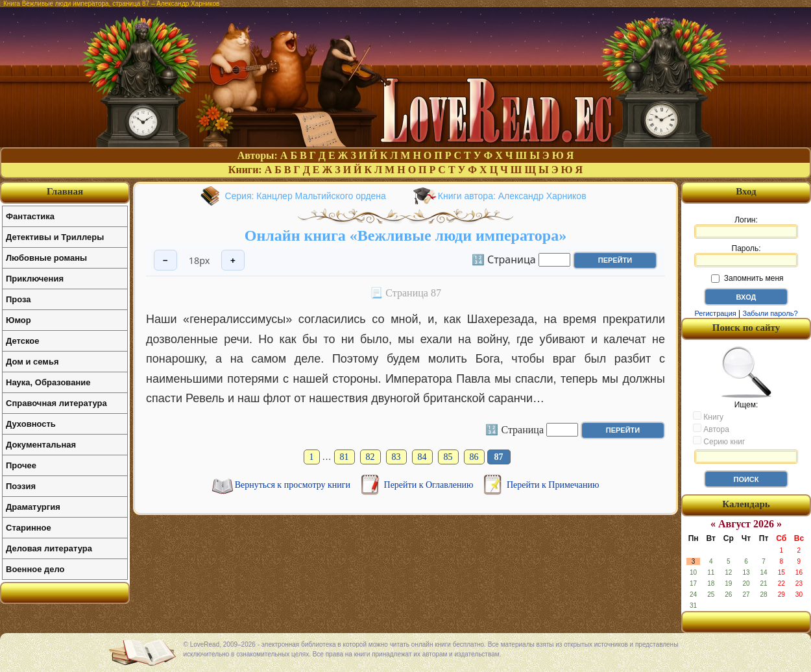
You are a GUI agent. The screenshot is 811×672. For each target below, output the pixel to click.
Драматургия (33, 507)
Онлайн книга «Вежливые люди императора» (405, 235)
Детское (22, 341)
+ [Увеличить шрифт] (233, 260)
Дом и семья (32, 362)
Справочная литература (56, 403)
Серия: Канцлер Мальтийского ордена (305, 196)
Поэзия (21, 486)
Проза (18, 299)
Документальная (41, 445)
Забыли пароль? (770, 313)
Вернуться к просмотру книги (294, 485)
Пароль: (746, 256)
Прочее (21, 465)
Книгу (708, 416)
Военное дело (35, 569)
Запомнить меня (747, 278)
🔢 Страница (504, 259)
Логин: (746, 227)
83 (396, 457)
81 (345, 457)
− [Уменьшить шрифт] (165, 260)
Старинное (29, 528)
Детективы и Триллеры (55, 237)
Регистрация (715, 313)
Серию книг (719, 441)
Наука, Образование (48, 382)
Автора (711, 429)
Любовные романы (46, 258)
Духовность (31, 424)
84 (422, 457)
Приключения (35, 279)
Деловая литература (49, 548)
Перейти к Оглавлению (430, 485)
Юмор (18, 320)
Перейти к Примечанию (553, 485)
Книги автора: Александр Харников (512, 196)
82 (370, 457)
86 (474, 457)
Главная (65, 191)
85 (448, 457)
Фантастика (30, 216)
